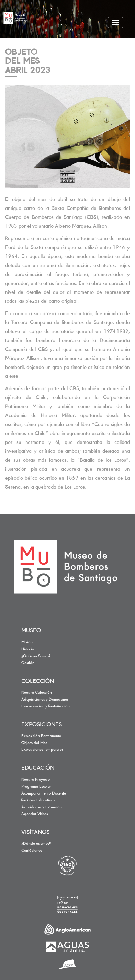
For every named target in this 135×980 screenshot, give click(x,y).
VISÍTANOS (35, 833)
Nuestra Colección (37, 693)
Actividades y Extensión (42, 807)
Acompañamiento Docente (44, 793)
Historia (28, 649)
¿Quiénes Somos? (36, 656)
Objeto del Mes (34, 743)
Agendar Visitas (35, 814)
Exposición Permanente (41, 736)
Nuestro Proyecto (36, 780)
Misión (27, 642)
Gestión (28, 663)
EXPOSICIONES (42, 725)
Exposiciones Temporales (42, 750)
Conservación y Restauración (46, 706)
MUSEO (31, 631)
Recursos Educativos (38, 800)
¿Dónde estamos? (36, 844)
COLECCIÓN (38, 682)
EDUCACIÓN (38, 768)
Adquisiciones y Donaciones (45, 700)
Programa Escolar (36, 787)
